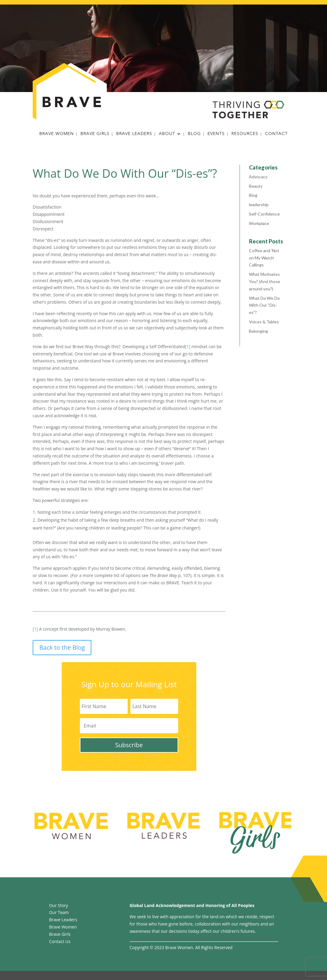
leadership (259, 205)
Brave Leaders (134, 134)
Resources (245, 134)
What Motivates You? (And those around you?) (265, 281)
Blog (194, 134)
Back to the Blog (62, 647)
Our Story (59, 905)
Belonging (258, 331)
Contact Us (60, 941)
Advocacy (258, 177)
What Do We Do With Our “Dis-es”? (264, 305)
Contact (276, 134)
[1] (188, 346)
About (167, 134)
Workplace (259, 223)
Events (216, 134)
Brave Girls (95, 134)
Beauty (256, 186)
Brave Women (57, 134)
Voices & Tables (264, 322)
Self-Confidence (264, 214)
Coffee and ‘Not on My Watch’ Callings (264, 258)
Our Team (59, 912)
